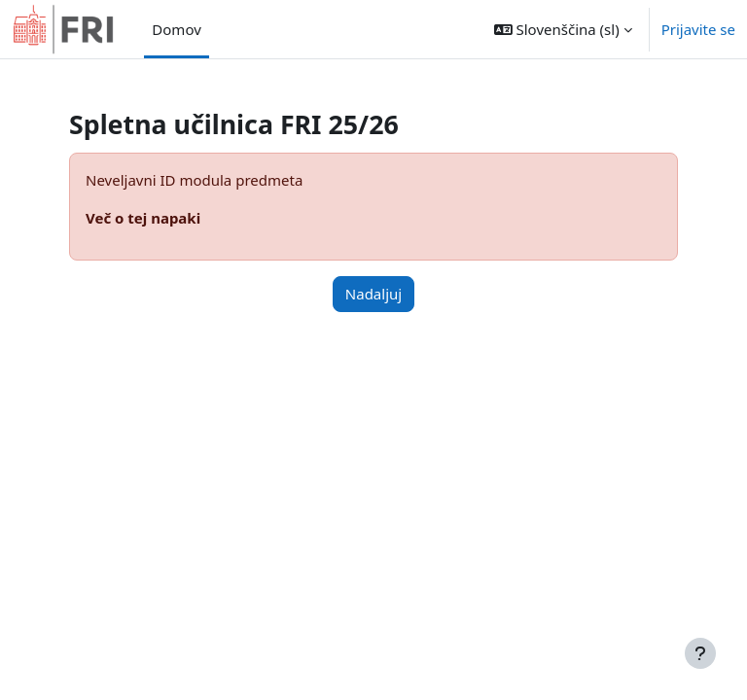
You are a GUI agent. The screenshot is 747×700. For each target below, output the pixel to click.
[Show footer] (700, 653)
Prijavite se (698, 29)
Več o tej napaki (143, 218)
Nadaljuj (373, 294)
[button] (563, 29)
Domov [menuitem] (176, 29)
